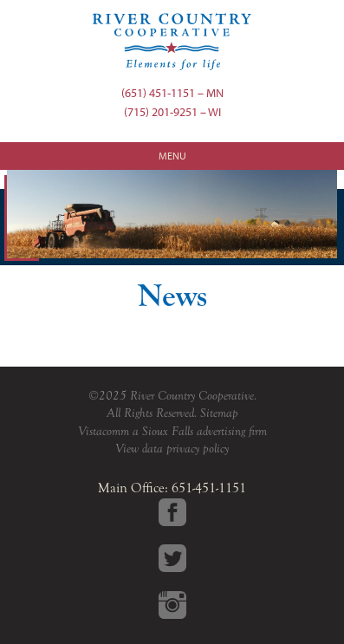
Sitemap (219, 413)
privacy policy (198, 449)
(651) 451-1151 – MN (172, 92)
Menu (172, 156)
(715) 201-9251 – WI (172, 111)
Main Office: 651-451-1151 (172, 488)
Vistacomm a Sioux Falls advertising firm (172, 431)
